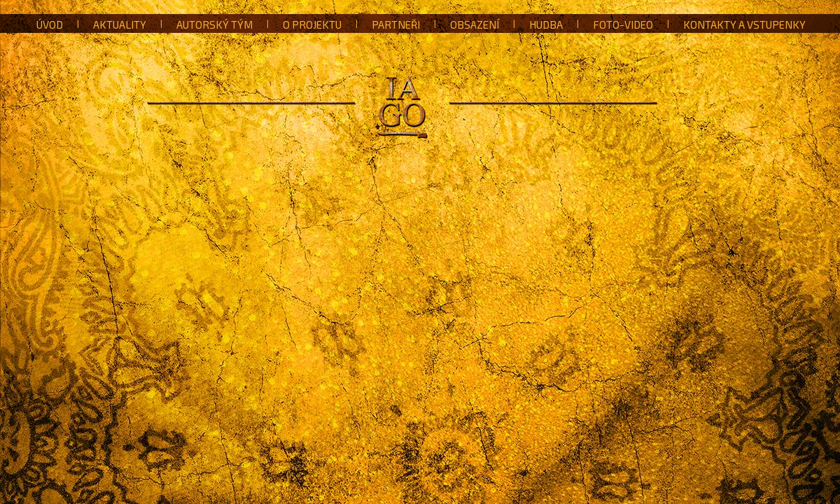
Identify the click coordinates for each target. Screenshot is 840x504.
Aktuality (120, 24)
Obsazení (475, 24)
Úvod (50, 24)
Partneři (396, 24)
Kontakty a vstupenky (744, 24)
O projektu (312, 24)
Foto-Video (623, 24)
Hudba (546, 24)
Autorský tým (215, 24)
